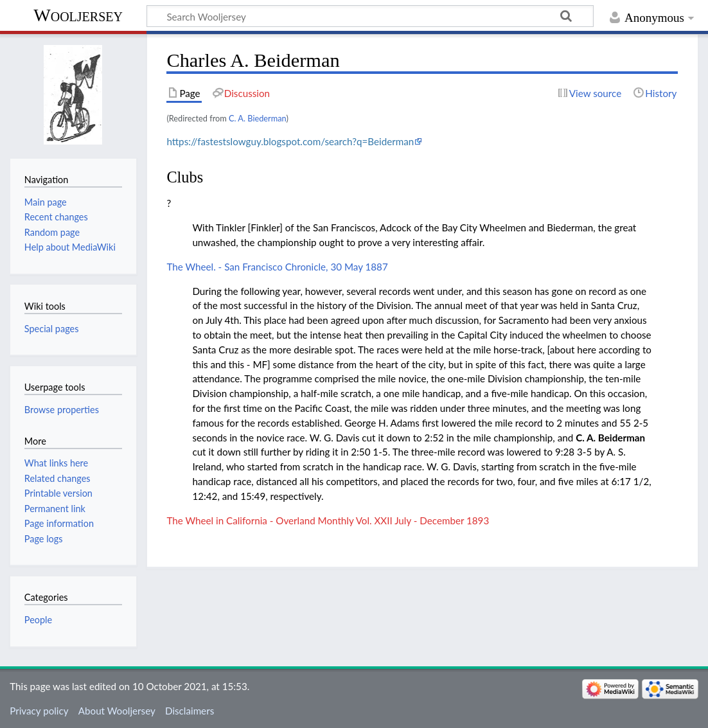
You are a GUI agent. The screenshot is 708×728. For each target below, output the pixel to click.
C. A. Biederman (257, 118)
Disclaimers (190, 711)
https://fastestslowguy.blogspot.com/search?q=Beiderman (290, 141)
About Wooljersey (117, 711)
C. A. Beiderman (610, 438)
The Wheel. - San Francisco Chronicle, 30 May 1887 (277, 267)
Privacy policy (39, 711)
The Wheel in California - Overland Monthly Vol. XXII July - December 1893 (328, 520)
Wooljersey (78, 15)
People (38, 620)
